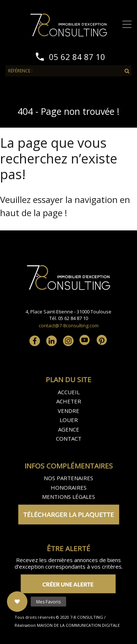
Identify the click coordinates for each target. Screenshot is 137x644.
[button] (17, 602)
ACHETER (69, 401)
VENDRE (68, 411)
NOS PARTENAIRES (68, 478)
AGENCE (69, 429)
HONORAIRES (69, 487)
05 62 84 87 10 (77, 57)
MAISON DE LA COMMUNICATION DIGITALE (78, 625)
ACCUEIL (69, 392)
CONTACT (69, 438)
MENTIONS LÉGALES (68, 497)
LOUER (69, 420)
